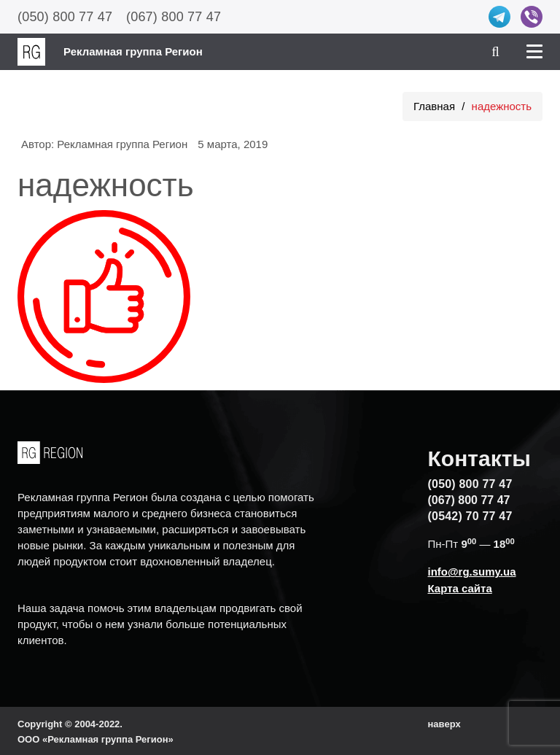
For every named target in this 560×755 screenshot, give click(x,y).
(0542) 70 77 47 (470, 516)
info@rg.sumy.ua (472, 572)
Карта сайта (460, 588)
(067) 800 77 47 (174, 17)
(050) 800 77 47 (65, 17)
